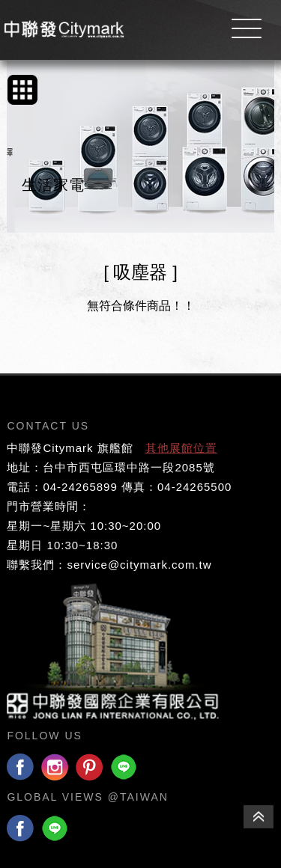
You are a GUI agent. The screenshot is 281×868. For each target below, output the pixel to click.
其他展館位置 (181, 448)
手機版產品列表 (22, 90)
